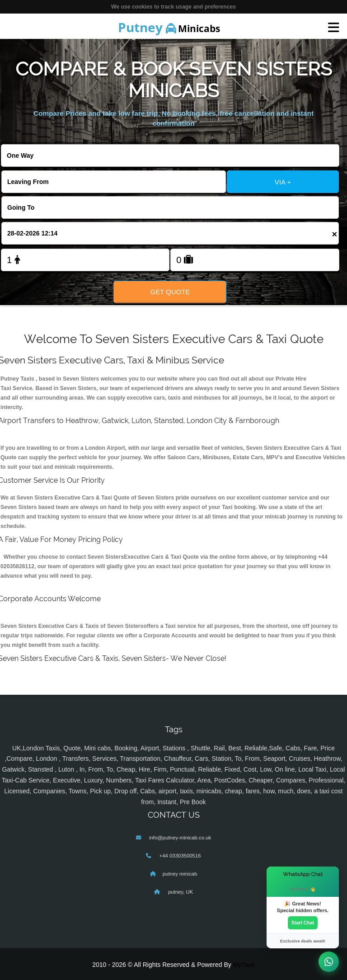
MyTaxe (244, 965)
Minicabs (169, 27)
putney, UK (180, 892)
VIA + (283, 182)
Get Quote (170, 292)
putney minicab (180, 874)
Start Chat (303, 923)
